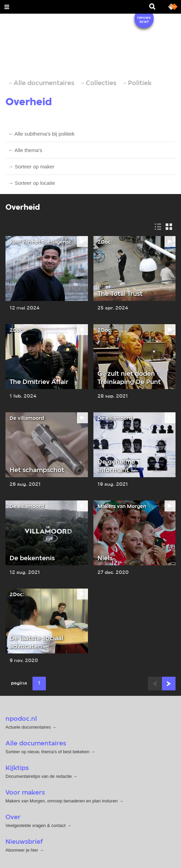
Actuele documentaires (28, 727)
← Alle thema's (25, 150)
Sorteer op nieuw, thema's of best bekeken (47, 752)
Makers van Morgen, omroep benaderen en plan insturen (62, 801)
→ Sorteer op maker (31, 167)
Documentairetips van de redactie (39, 776)
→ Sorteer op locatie (32, 183)
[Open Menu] (7, 7)
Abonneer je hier (22, 850)
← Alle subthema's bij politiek (41, 134)
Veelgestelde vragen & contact (36, 825)
